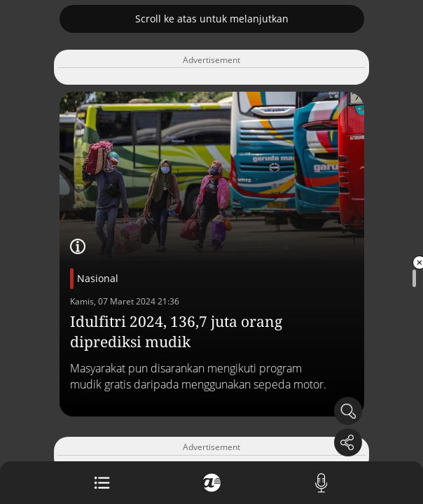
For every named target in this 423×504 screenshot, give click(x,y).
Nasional (98, 278)
